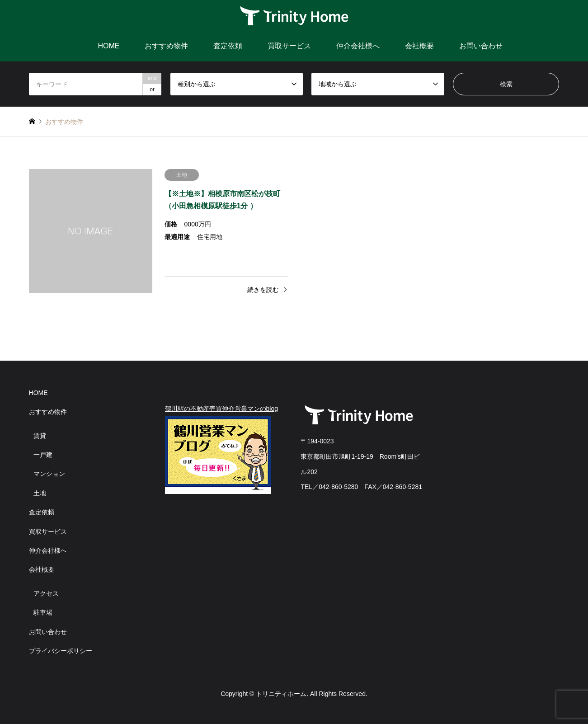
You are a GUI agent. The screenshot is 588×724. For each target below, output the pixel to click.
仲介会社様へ (358, 46)
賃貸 (40, 436)
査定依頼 (228, 46)
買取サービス (289, 46)
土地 (40, 493)
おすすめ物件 (166, 46)
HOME (108, 46)
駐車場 (43, 612)
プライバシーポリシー (61, 651)
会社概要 (419, 46)
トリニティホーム (281, 694)
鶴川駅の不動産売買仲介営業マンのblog (221, 409)
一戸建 (43, 455)
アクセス (46, 593)
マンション (49, 474)
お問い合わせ (481, 46)
